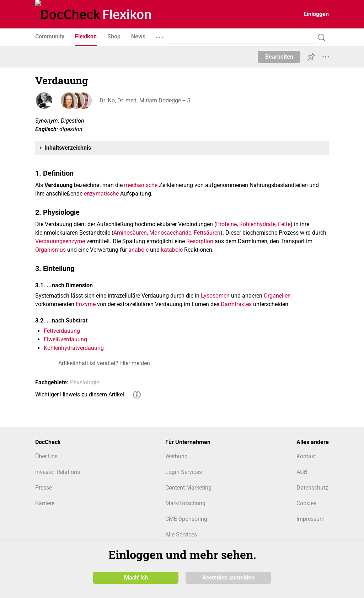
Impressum (311, 519)
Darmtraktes (236, 304)
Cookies (306, 503)
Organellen (277, 296)
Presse (44, 488)
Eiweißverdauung (65, 339)
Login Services (184, 472)
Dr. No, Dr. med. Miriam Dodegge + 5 (144, 100)
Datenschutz (312, 488)
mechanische (141, 185)
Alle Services (181, 535)
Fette (284, 224)
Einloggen (316, 14)
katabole (172, 250)
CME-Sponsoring (186, 519)
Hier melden (135, 363)
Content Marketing (188, 488)
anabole (138, 250)
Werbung (176, 456)
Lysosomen (215, 296)
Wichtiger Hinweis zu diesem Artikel (80, 394)
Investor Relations (58, 472)
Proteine (226, 224)
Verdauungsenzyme (60, 241)
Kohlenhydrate (257, 224)
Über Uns (46, 456)
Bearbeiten (279, 57)
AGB (302, 472)
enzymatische (101, 194)
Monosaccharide (170, 233)
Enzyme (86, 304)
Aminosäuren (130, 233)
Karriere (45, 503)
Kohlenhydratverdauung (74, 348)
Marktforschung (185, 503)
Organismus (50, 250)
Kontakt (306, 456)
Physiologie (85, 382)
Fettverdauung (62, 331)
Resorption (200, 241)
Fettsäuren (207, 233)
